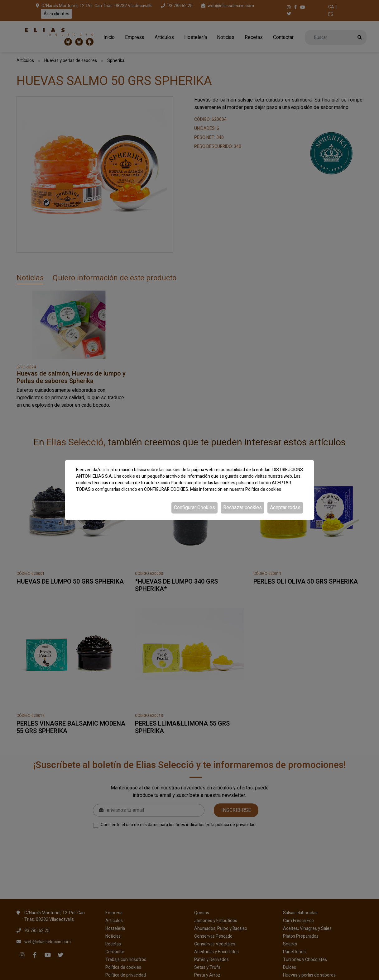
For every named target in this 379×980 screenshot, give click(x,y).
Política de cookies (263, 489)
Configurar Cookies (194, 508)
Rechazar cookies (242, 508)
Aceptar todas (285, 508)
